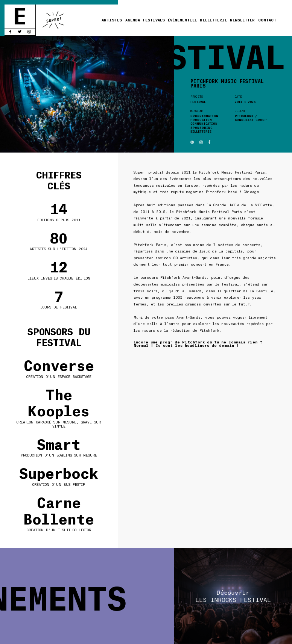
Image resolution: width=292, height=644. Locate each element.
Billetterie (213, 20)
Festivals (154, 20)
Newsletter (242, 20)
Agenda (133, 20)
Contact (267, 20)
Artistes (112, 20)
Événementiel (182, 20)
